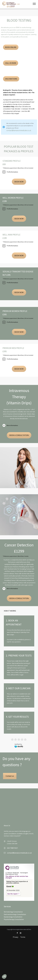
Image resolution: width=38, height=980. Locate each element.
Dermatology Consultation (13, 912)
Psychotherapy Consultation (14, 919)
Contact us (10, 776)
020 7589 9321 (12, 848)
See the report (13, 894)
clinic (18, 27)
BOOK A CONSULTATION (19, 435)
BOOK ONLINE (11, 47)
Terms (23, 937)
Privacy (16, 937)
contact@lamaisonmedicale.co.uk (19, 130)
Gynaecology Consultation (13, 917)
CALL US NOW (11, 63)
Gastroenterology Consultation (15, 914)
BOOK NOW (19, 182)
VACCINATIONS (11, 79)
